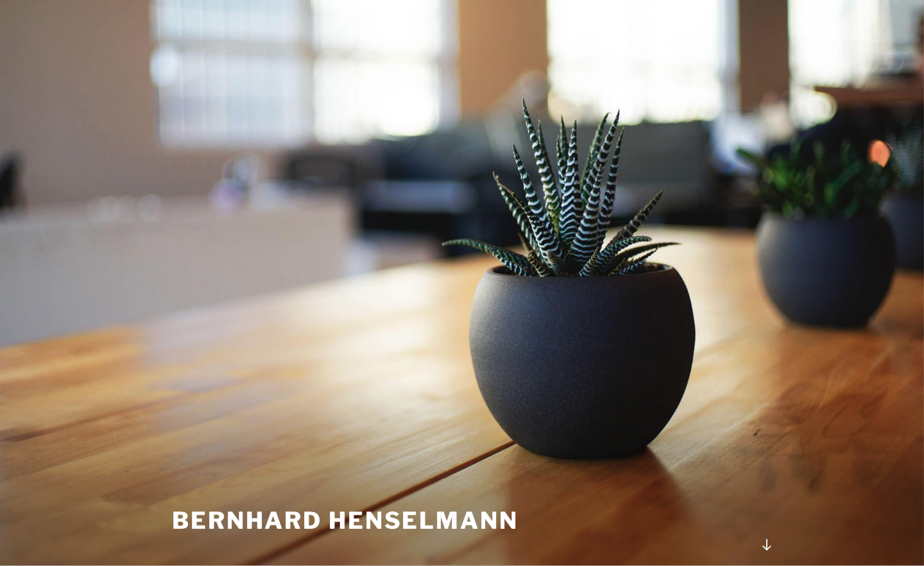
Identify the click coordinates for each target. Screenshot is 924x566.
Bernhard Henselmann (345, 520)
